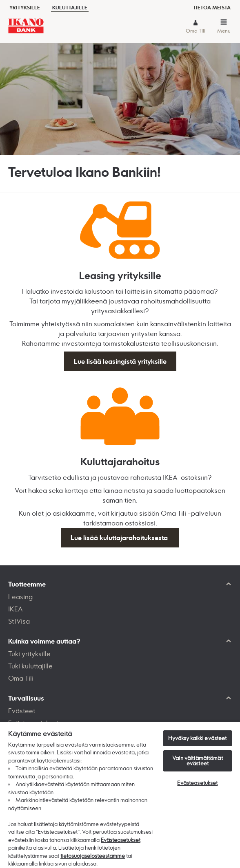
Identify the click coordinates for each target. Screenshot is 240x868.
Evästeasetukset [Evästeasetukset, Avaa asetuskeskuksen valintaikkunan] (197, 783)
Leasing (20, 597)
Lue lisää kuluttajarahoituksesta (120, 538)
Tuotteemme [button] (27, 584)
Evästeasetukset (121, 840)
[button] (224, 27)
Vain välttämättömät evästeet (197, 761)
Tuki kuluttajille (30, 666)
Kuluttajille (70, 8)
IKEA (16, 609)
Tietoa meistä (212, 8)
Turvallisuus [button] (26, 698)
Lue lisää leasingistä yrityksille (120, 361)
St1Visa (19, 621)
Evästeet (22, 711)
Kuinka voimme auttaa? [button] (44, 641)
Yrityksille (25, 8)
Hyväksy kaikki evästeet (197, 738)
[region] (120, 795)
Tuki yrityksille (29, 654)
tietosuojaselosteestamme (93, 856)
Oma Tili (196, 31)
